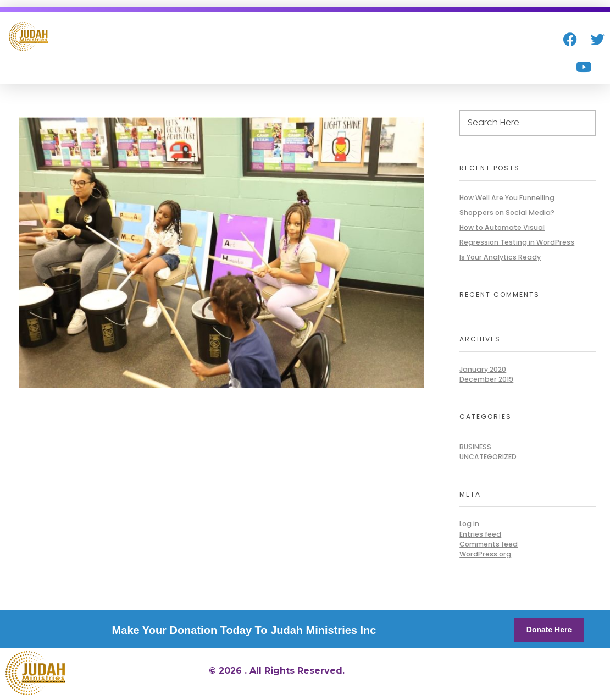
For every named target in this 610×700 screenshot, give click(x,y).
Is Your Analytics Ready (500, 257)
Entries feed (480, 534)
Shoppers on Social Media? (507, 213)
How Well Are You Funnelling (507, 198)
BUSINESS (475, 447)
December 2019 (486, 379)
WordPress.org (485, 554)
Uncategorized (488, 457)
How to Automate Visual (502, 227)
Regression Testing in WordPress (517, 242)
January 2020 (483, 369)
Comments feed (489, 544)
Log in (469, 524)
